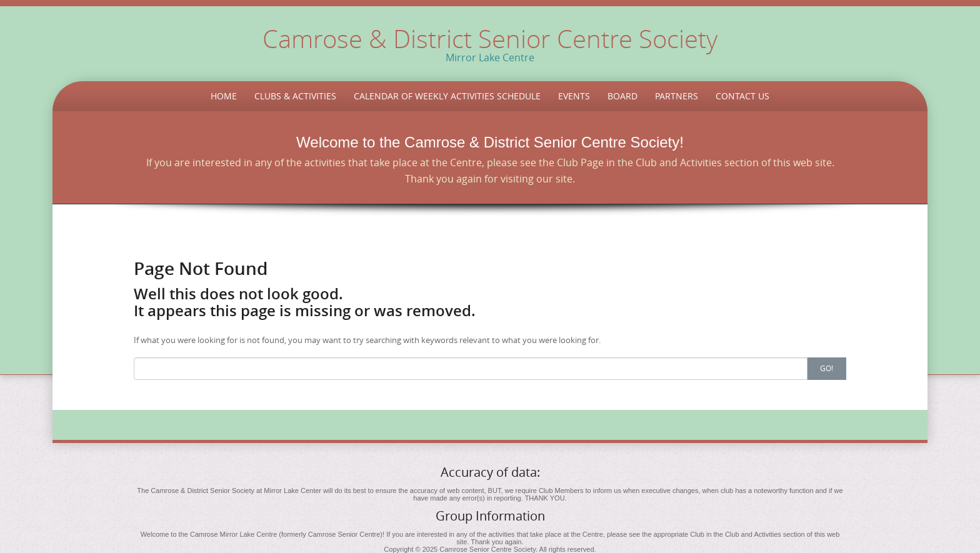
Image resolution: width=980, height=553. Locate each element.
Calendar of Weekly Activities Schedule (447, 96)
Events (574, 96)
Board (622, 96)
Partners (677, 96)
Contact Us (742, 96)
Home (224, 96)
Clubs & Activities (295, 96)
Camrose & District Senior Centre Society (490, 39)
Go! (827, 368)
